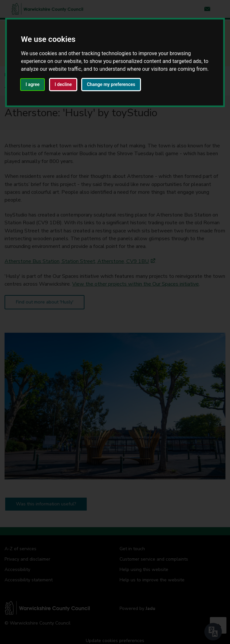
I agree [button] (33, 84)
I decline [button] (63, 84)
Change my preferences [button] (111, 84)
